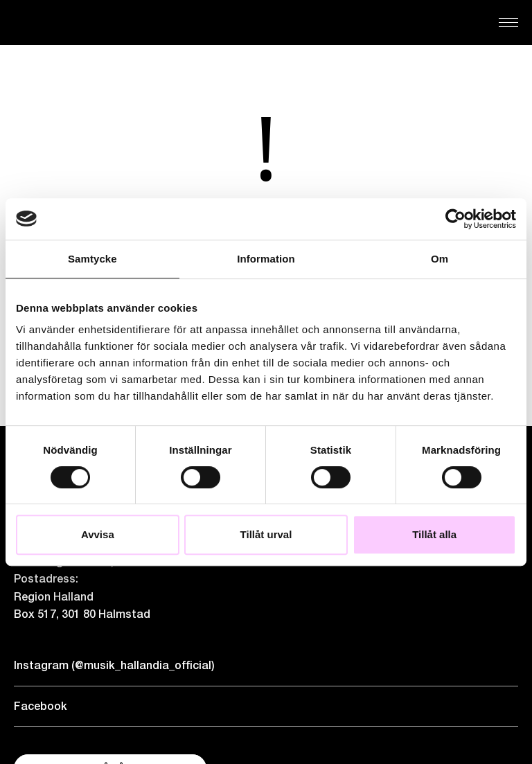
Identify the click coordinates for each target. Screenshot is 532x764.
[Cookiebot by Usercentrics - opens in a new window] (455, 219)
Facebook (41, 706)
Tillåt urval (266, 534)
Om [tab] (440, 259)
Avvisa (98, 534)
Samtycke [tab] (92, 259)
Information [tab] (266, 259)
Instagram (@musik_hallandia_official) (114, 665)
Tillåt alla (434, 534)
